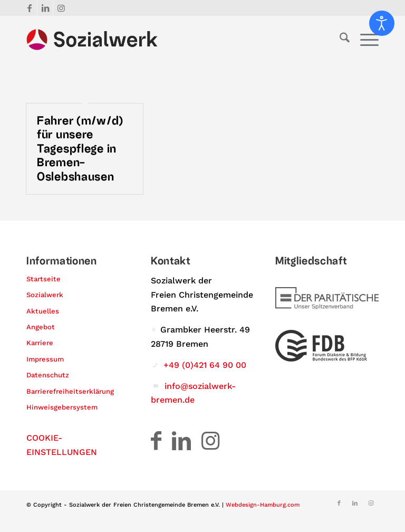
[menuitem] (339, 40)
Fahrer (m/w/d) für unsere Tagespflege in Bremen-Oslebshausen (80, 149)
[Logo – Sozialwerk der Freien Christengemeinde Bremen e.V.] (92, 40)
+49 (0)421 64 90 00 (205, 365)
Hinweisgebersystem (62, 407)
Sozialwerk (45, 295)
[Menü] (364, 40)
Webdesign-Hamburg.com (263, 505)
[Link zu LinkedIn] (45, 8)
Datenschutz (48, 375)
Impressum (45, 359)
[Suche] (339, 40)
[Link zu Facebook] (29, 8)
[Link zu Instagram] (61, 8)
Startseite (44, 279)
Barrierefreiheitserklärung (70, 391)
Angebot (41, 327)
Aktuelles (43, 311)
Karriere (40, 343)
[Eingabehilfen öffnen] (382, 23)
